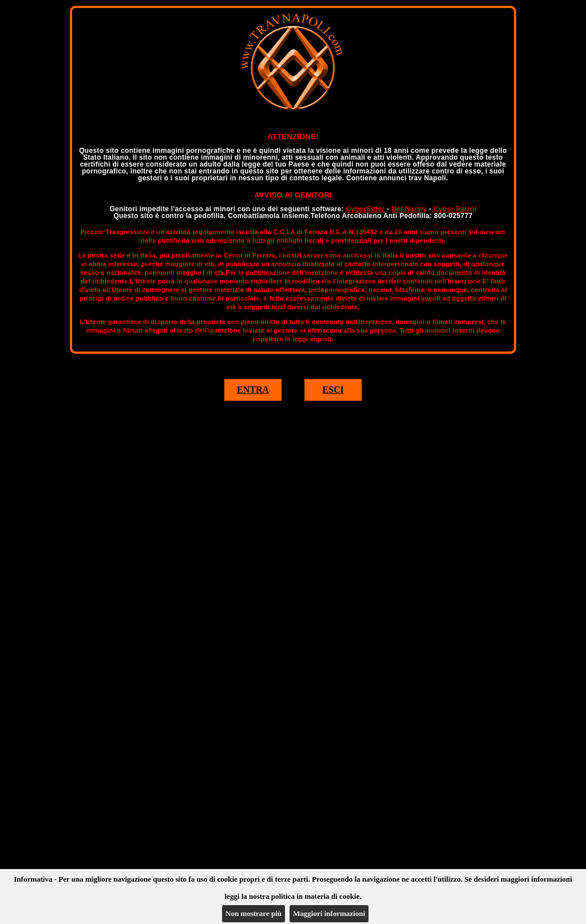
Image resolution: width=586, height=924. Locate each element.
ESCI (333, 390)
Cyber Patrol (455, 209)
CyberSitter (365, 209)
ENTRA (253, 390)
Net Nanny (409, 209)
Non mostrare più (254, 913)
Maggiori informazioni (329, 913)
